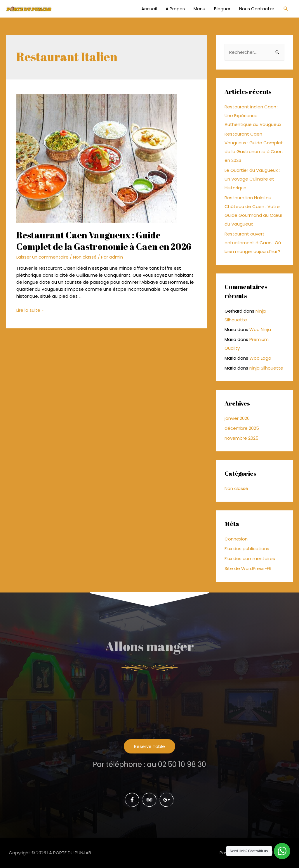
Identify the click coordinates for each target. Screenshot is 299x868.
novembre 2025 (241, 438)
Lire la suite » (30, 310)
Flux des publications (247, 549)
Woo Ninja (260, 329)
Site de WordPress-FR (248, 568)
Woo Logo (260, 358)
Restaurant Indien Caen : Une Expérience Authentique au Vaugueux (253, 116)
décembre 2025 (242, 428)
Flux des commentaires (250, 558)
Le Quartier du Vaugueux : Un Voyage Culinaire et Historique (252, 179)
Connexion (236, 539)
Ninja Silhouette (266, 368)
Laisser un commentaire (42, 257)
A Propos (175, 9)
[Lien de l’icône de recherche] (286, 9)
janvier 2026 (237, 418)
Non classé (85, 257)
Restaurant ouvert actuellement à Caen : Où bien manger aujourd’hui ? (253, 243)
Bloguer (222, 9)
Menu (199, 9)
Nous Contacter (257, 9)
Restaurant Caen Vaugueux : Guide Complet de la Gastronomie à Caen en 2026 (104, 241)
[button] (149, 746)
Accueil (149, 9)
